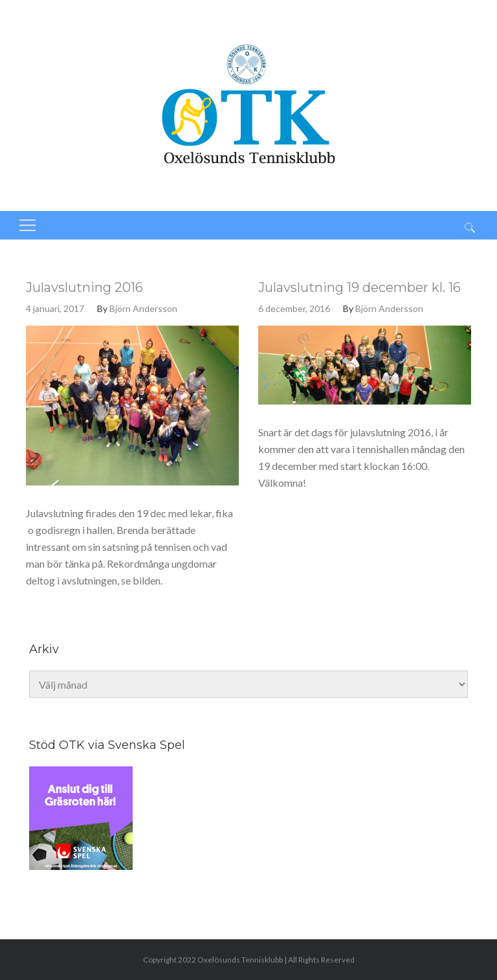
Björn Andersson (143, 308)
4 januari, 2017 (55, 308)
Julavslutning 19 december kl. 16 (359, 287)
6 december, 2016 (294, 308)
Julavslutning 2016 (84, 287)
